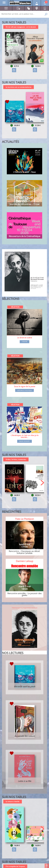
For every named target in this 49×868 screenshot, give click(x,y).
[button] (42, 52)
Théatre (25, 342)
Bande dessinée (24, 441)
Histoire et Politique (24, 391)
